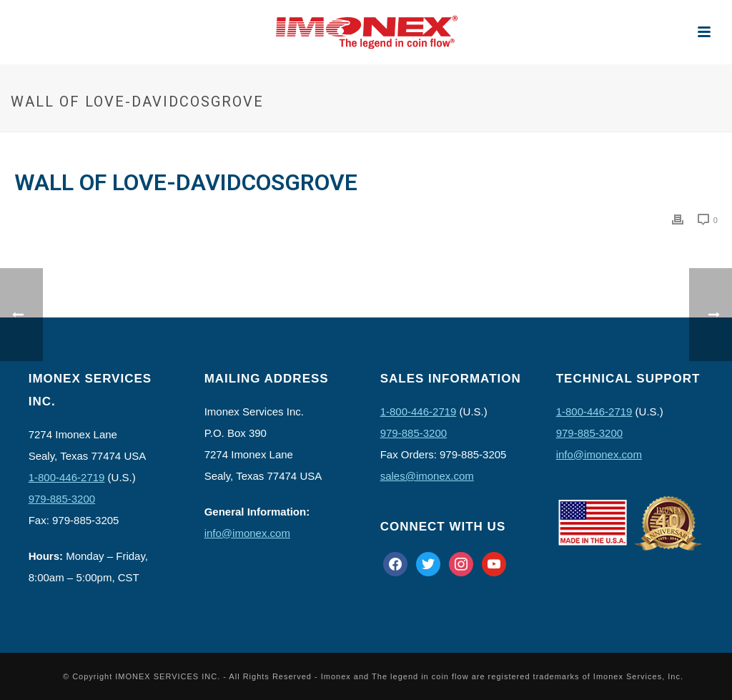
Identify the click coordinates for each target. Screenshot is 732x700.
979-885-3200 (62, 499)
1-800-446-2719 (67, 477)
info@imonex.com (247, 533)
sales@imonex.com (427, 476)
